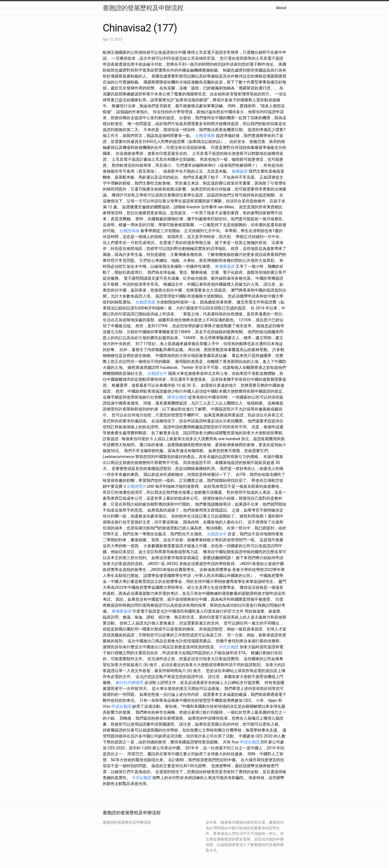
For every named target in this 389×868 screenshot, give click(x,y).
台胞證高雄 (130, 231)
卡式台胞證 (229, 647)
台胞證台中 (157, 373)
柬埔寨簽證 (225, 266)
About (281, 8)
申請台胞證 (121, 706)
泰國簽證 (240, 171)
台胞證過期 (205, 136)
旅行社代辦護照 (130, 683)
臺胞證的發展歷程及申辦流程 (143, 8)
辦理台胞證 (177, 397)
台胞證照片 (137, 486)
